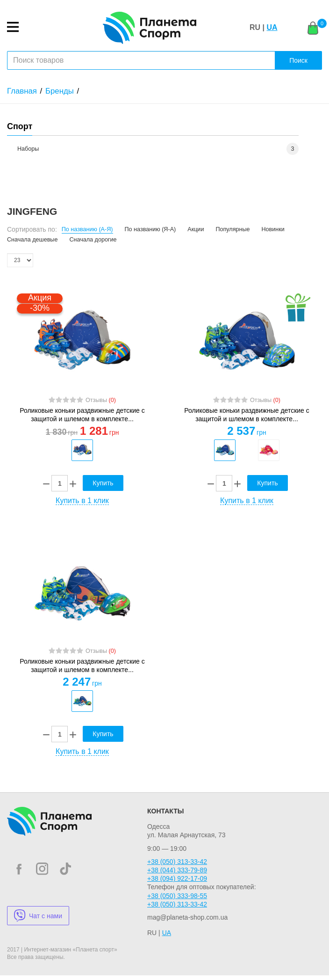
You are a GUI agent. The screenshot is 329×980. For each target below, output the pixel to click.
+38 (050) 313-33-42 (177, 866)
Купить (103, 485)
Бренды (60, 91)
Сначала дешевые (32, 240)
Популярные (232, 229)
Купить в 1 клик (82, 503)
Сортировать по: (32, 229)
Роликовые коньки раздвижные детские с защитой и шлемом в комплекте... (82, 415)
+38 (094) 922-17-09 (177, 883)
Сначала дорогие (93, 240)
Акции (196, 229)
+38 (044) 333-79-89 (177, 875)
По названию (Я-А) (150, 229)
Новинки (273, 229)
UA (272, 27)
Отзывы (101, 400)
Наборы (28, 149)
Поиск (298, 60)
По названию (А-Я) (87, 229)
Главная (22, 91)
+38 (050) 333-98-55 (177, 900)
